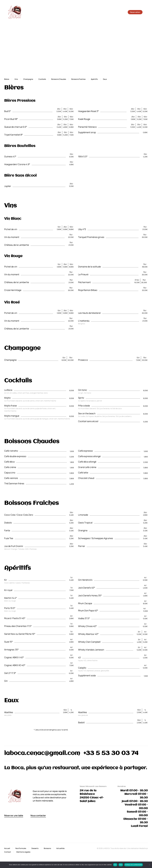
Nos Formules (21, 848)
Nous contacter (38, 815)
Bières (7, 79)
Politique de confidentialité (134, 865)
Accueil (7, 848)
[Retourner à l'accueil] (15, 12)
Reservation (135, 12)
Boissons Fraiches (78, 79)
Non (121, 865)
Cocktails (42, 79)
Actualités (60, 848)
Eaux (105, 79)
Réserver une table (14, 815)
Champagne (28, 79)
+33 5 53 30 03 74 (111, 753)
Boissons (47, 848)
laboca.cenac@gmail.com (42, 753)
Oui (115, 865)
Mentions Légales (23, 852)
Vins (16, 79)
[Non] (149, 865)
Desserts (35, 848)
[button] (147, 12)
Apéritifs (94, 79)
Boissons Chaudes (59, 79)
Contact (8, 852)
